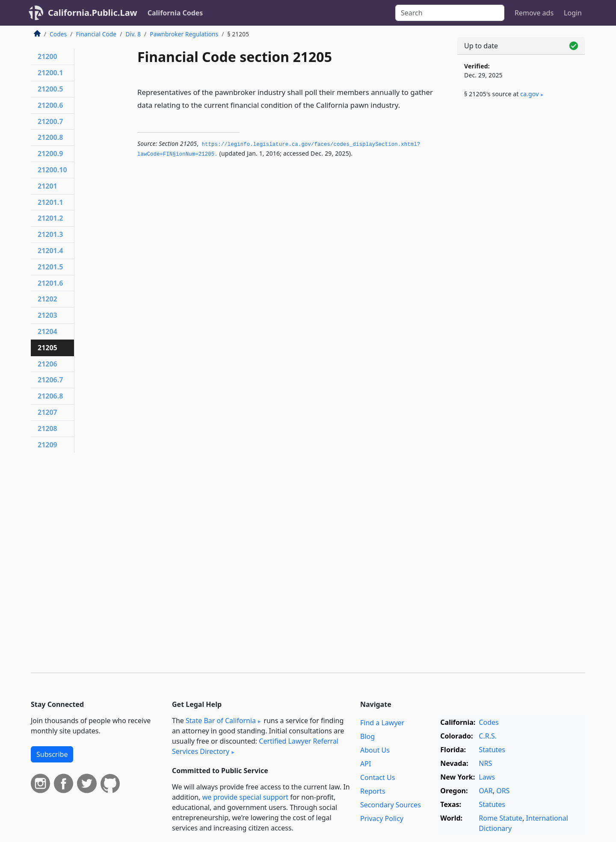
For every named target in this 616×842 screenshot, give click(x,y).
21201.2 (50, 218)
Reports (373, 791)
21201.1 (50, 202)
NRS (485, 763)
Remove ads (534, 13)
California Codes (175, 13)
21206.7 (50, 380)
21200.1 (50, 73)
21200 (47, 56)
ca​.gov (529, 94)
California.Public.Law (93, 13)
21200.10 (52, 170)
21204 (47, 331)
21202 (47, 299)
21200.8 (50, 137)
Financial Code (96, 34)
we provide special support (245, 797)
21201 (47, 186)
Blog (367, 736)
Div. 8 (133, 34)
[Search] (450, 13)
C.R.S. (488, 736)
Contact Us (378, 777)
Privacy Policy (382, 818)
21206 (47, 364)
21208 (47, 428)
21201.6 (50, 283)
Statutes (492, 750)
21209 (47, 445)
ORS (503, 791)
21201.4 (50, 251)
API (366, 764)
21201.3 (50, 234)
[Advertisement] (521, 247)
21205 (47, 348)
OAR (486, 791)
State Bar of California (221, 721)
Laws (487, 777)
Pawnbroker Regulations (184, 34)
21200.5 (50, 89)
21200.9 (50, 154)
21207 (47, 412)
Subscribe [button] (52, 754)
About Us (375, 750)
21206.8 (50, 396)
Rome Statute (500, 818)
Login (573, 13)
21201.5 (50, 267)
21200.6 (50, 105)
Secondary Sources (391, 805)
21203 (47, 315)
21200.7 (50, 121)
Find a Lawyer (382, 723)
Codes (58, 34)
